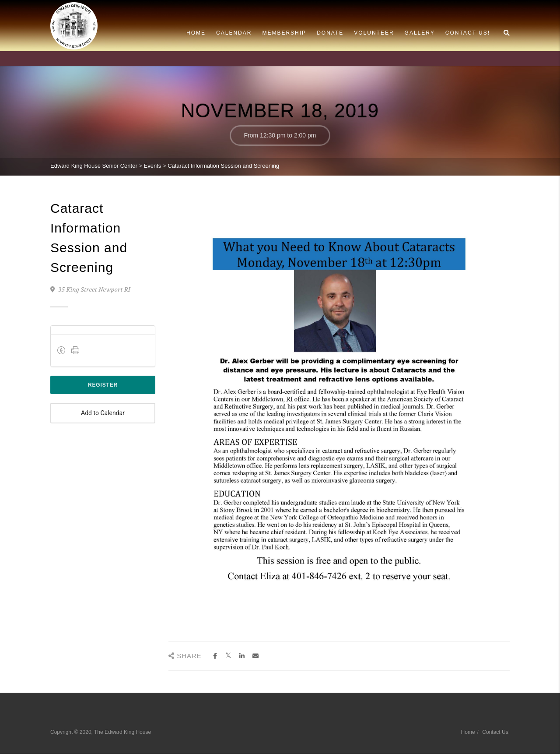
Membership (284, 33)
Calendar (234, 33)
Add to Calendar (103, 413)
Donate (330, 33)
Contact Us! (468, 33)
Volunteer (374, 33)
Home (196, 33)
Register (103, 385)
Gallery (420, 33)
